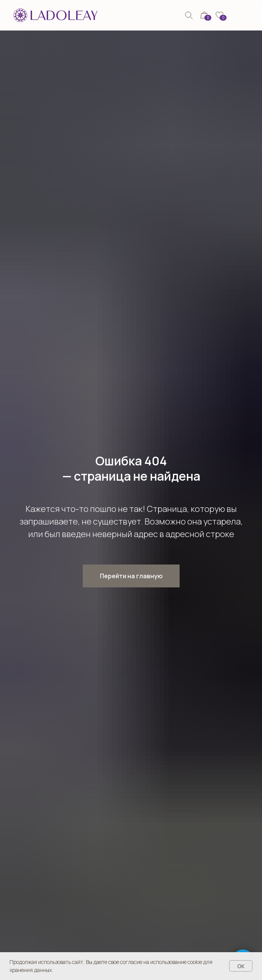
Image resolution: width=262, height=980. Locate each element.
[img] (189, 15)
